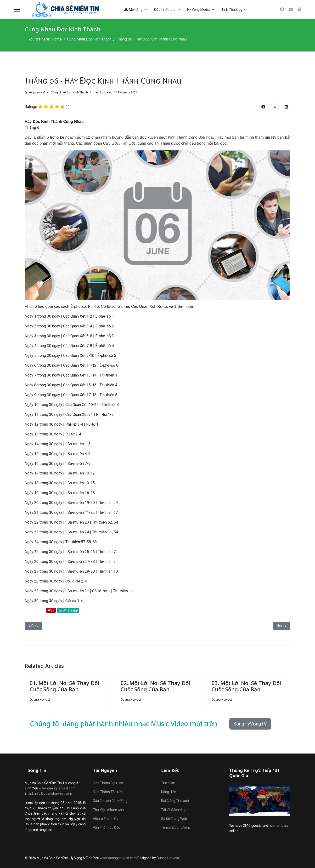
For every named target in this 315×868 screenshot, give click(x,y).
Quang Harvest (168, 858)
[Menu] (17, 10)
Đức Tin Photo (165, 10)
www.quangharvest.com (57, 788)
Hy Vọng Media (198, 10)
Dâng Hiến (169, 792)
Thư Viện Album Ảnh (108, 810)
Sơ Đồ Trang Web (174, 819)
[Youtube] (291, 9)
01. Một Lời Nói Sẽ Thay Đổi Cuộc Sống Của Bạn (64, 686)
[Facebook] (282, 9)
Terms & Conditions (176, 828)
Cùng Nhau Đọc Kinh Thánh (69, 92)
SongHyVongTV (250, 724)
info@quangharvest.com (53, 794)
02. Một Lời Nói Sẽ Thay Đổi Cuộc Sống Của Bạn (155, 686)
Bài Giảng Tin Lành (175, 801)
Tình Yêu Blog (232, 10)
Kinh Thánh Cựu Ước (108, 783)
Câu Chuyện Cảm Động (110, 801)
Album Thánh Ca (106, 819)
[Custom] (299, 9)
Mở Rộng (133, 10)
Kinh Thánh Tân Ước (108, 792)
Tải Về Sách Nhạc (174, 810)
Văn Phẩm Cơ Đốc (106, 828)
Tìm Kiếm (168, 783)
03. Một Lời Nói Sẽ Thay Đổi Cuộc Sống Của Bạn (246, 686)
